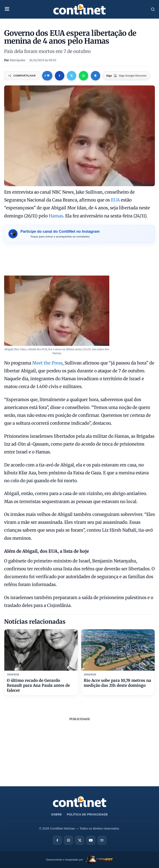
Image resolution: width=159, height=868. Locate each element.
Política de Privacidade (87, 814)
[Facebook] (57, 840)
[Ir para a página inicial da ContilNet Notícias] (80, 802)
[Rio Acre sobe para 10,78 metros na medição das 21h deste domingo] (118, 650)
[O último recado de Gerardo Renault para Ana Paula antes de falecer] (41, 650)
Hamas (56, 216)
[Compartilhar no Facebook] (60, 76)
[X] (80, 840)
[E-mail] (102, 840)
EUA (115, 200)
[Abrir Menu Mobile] (7, 9)
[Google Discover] (126, 76)
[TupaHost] (79, 860)
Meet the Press (47, 363)
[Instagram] (68, 840)
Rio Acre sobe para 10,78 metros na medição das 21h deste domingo (117, 683)
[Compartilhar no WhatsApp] (84, 76)
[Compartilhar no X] (72, 76)
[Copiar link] (95, 76)
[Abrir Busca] (153, 9)
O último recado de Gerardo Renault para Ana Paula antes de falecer (38, 685)
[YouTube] (91, 840)
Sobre (57, 814)
